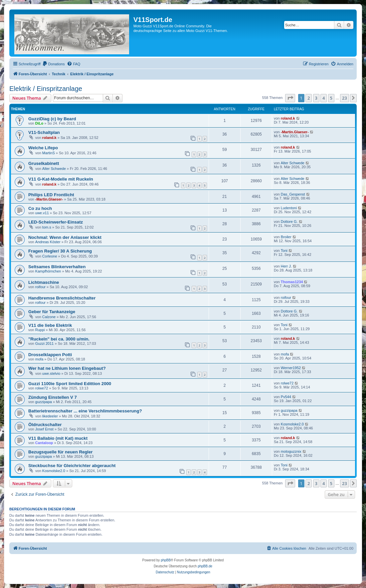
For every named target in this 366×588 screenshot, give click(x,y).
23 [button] (345, 98)
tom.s (47, 227)
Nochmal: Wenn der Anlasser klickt (65, 237)
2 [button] (309, 98)
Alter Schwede (54, 169)
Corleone (50, 256)
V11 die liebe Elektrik (50, 325)
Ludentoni (289, 208)
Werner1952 (291, 368)
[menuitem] (54, 64)
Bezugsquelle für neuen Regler (60, 452)
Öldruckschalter (45, 425)
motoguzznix (291, 451)
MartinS (49, 153)
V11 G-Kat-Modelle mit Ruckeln (61, 179)
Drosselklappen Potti (50, 355)
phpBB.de (205, 566)
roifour (40, 287)
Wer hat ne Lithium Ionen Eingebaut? (67, 368)
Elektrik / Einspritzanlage (46, 89)
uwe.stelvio (51, 373)
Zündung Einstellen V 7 (53, 397)
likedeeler (50, 416)
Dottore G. (289, 222)
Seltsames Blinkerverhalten (57, 267)
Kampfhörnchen (48, 271)
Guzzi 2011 (45, 343)
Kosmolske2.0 (292, 424)
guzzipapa (44, 402)
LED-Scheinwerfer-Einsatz (56, 222)
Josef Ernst (44, 429)
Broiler (286, 237)
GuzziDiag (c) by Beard (52, 119)
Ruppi (40, 330)
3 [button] (316, 98)
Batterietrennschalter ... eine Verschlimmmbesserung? (85, 411)
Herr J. (286, 266)
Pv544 (286, 397)
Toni (284, 251)
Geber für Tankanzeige (52, 312)
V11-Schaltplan (44, 132)
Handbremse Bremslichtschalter (62, 298)
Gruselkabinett (44, 163)
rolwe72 (42, 388)
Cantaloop (44, 443)
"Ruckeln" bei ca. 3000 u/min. (59, 339)
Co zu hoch (40, 208)
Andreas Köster (48, 242)
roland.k (288, 118)
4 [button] (324, 98)
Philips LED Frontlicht (51, 195)
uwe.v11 (42, 213)
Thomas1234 (292, 282)
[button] (290, 98)
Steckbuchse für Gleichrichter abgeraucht (72, 466)
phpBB (166, 560)
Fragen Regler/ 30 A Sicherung (60, 251)
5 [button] (331, 98)
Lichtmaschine (44, 282)
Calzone (49, 317)
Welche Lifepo (43, 148)
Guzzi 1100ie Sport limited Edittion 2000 (70, 384)
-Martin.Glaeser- (295, 132)
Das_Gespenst (293, 194)
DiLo (39, 123)
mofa (39, 359)
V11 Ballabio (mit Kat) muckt (58, 438)
